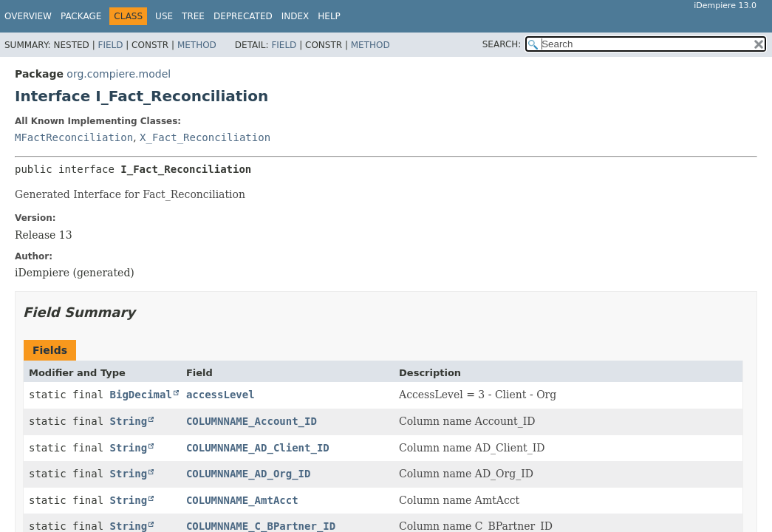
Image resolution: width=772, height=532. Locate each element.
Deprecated (243, 16)
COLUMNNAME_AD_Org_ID (249, 474)
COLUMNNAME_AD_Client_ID (258, 448)
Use (164, 16)
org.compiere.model (119, 74)
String (129, 421)
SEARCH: (502, 44)
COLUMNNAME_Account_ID (252, 421)
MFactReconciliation (74, 137)
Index (296, 16)
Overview (28, 16)
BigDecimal (141, 395)
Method (197, 45)
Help (329, 16)
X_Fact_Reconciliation (205, 137)
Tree (193, 16)
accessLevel (221, 395)
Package (81, 16)
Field (110, 45)
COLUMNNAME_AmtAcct (242, 500)
